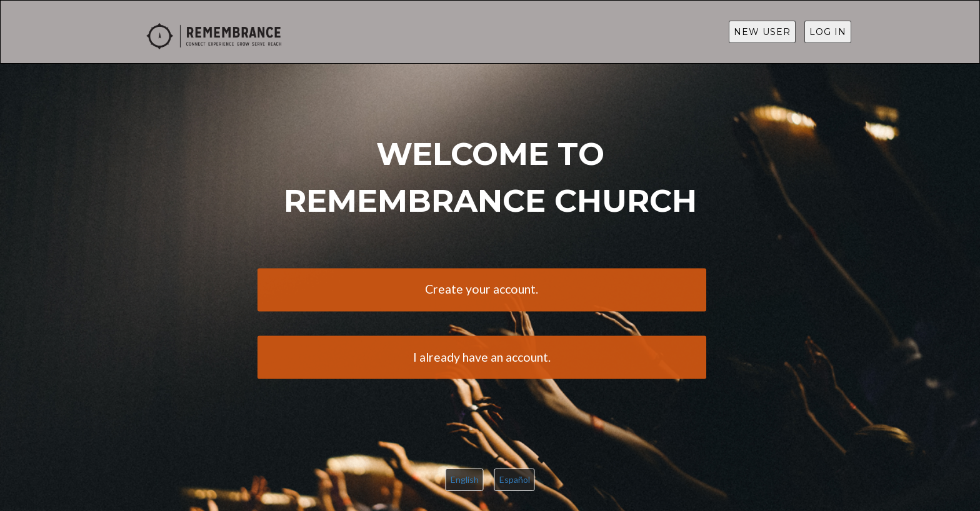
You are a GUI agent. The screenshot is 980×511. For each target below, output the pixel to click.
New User (762, 32)
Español (515, 479)
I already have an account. (482, 357)
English (465, 479)
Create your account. (482, 290)
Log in (828, 32)
